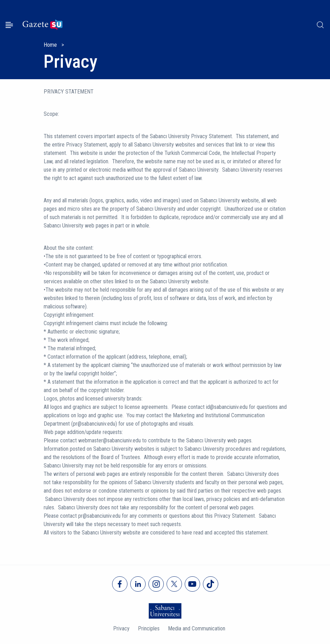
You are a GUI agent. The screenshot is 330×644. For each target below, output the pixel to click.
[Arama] (320, 25)
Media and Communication (197, 628)
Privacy (121, 628)
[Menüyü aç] (9, 25)
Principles (149, 628)
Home (50, 45)
